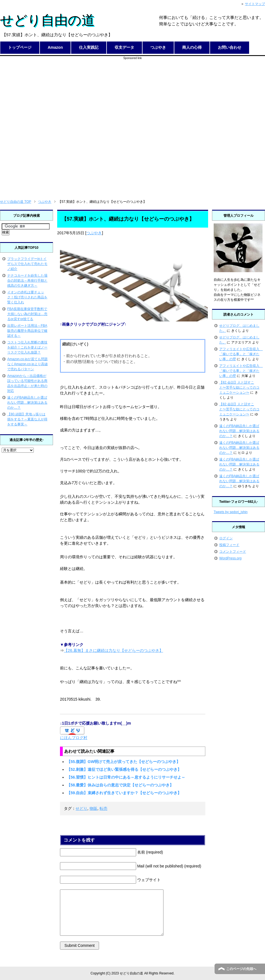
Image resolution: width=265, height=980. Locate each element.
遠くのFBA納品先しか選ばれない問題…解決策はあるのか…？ (27, 403)
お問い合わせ (230, 47)
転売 (103, 808)
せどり (81, 808)
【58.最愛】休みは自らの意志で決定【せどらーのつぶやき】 (120, 785)
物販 (93, 808)
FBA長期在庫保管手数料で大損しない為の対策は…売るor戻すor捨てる (27, 314)
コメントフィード (233, 552)
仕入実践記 (89, 47)
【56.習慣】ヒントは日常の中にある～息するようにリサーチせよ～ (126, 777)
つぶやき (158, 47)
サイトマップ (255, 4)
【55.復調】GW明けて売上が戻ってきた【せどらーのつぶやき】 (124, 762)
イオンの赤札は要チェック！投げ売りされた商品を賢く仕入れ (27, 297)
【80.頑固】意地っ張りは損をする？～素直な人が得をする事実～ (27, 419)
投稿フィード (229, 545)
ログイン (226, 538)
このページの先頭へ (241, 969)
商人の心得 (192, 47)
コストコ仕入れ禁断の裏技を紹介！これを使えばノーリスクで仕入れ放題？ (27, 347)
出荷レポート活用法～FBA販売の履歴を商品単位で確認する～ (27, 331)
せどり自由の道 (47, 20)
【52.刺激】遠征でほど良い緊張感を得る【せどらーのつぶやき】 (124, 769)
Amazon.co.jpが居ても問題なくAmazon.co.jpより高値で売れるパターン (27, 364)
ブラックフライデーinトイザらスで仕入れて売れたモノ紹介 (27, 264)
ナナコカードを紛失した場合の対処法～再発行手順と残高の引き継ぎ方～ (27, 281)
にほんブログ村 (74, 738)
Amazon (55, 47)
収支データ (124, 47)
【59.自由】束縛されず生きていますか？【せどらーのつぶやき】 (124, 793)
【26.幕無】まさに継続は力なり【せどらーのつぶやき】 (113, 650)
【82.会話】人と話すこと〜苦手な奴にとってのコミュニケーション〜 (239, 387)
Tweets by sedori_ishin (231, 512)
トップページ (20, 47)
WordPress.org (230, 558)
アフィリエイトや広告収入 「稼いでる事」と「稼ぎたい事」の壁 (241, 354)
